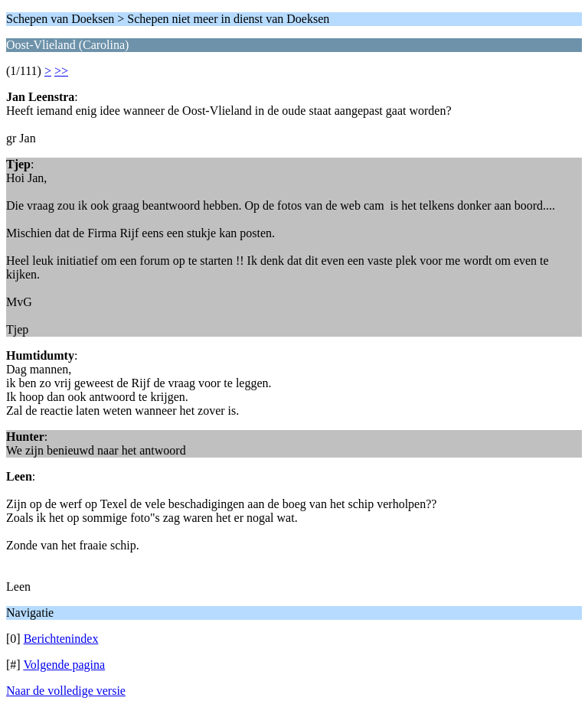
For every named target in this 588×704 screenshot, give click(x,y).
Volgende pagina (64, 665)
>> (61, 71)
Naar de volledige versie (66, 691)
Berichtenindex (61, 639)
